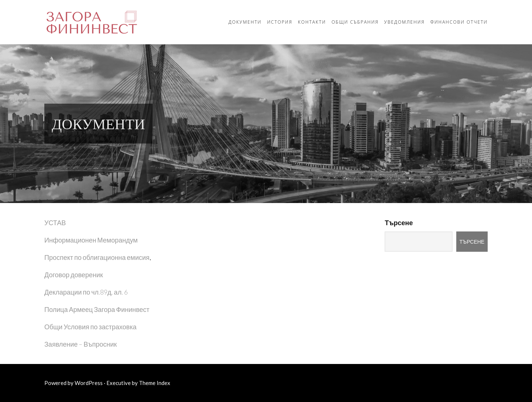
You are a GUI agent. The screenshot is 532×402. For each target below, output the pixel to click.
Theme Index (155, 383)
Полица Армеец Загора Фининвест (97, 309)
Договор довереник (74, 275)
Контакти (312, 22)
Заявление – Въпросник (81, 344)
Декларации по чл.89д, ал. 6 (86, 292)
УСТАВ (55, 223)
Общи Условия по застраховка (90, 327)
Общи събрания (355, 22)
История (280, 22)
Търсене (399, 223)
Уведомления (405, 22)
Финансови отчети (459, 22)
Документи (245, 22)
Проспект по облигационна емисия (97, 257)
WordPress (89, 383)
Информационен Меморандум (91, 240)
